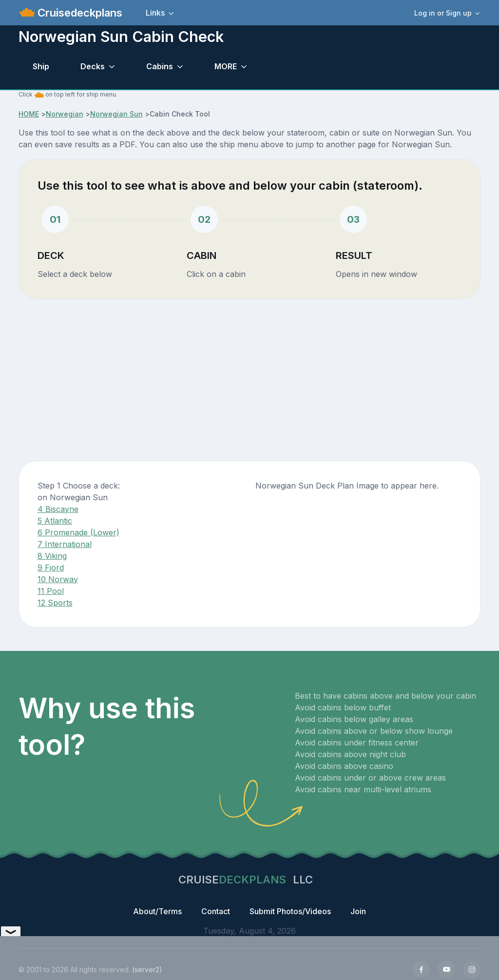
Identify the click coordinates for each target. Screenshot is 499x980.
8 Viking (52, 556)
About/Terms (157, 911)
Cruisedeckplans (78, 13)
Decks (93, 66)
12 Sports (55, 603)
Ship (41, 66)
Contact (216, 911)
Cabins (160, 66)
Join (358, 911)
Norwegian (65, 114)
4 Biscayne (58, 509)
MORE (226, 66)
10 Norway (58, 579)
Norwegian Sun (116, 114)
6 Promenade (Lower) (78, 532)
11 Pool (51, 591)
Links (155, 13)
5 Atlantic (55, 521)
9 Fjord (51, 568)
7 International (65, 544)
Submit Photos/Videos (290, 911)
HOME (29, 114)
